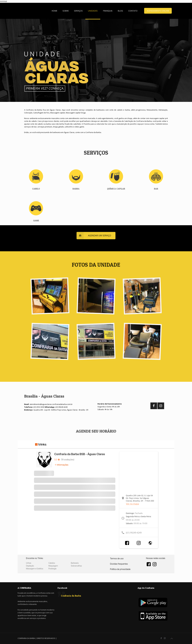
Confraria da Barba (71, 596)
